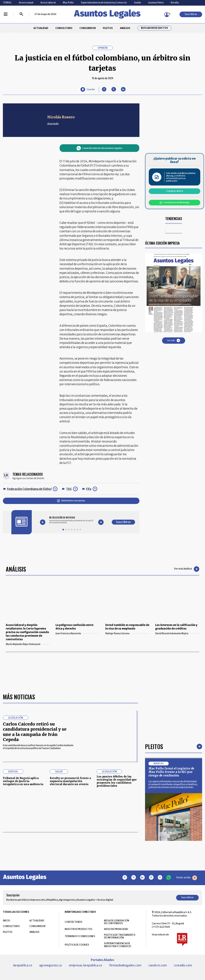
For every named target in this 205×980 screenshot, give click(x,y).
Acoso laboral (48, 3)
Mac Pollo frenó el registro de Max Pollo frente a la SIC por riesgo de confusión (171, 772)
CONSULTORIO (64, 28)
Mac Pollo (68, 3)
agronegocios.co (51, 965)
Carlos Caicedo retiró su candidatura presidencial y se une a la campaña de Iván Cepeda (35, 732)
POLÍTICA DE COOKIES (77, 945)
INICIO (6, 921)
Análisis (16, 569)
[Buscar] (21, 14)
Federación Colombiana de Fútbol (29, 489)
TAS (69, 489)
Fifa (89, 489)
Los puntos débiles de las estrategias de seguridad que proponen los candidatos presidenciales (117, 781)
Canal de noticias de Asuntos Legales (99, 148)
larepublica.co (23, 965)
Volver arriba (187, 878)
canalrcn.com (158, 965)
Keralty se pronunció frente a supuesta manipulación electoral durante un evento (70, 781)
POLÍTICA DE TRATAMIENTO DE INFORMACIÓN (120, 936)
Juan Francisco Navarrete (78, 633)
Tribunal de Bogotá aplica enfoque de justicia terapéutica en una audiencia (23, 781)
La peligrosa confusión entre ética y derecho (74, 627)
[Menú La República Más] (6, 14)
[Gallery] (72, 520)
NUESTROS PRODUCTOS (78, 929)
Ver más (174, 340)
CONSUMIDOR (88, 28)
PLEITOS (108, 28)
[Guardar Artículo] (88, 90)
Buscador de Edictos (154, 28)
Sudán (137, 3)
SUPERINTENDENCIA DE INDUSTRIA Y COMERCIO (118, 945)
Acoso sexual (26, 3)
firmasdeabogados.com (125, 965)
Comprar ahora (174, 191)
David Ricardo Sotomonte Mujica (177, 633)
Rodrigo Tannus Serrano (127, 633)
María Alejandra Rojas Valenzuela (28, 644)
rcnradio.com (183, 965)
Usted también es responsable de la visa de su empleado (127, 627)
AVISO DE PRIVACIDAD (116, 929)
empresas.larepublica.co (86, 965)
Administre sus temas (71, 501)
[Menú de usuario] (167, 14)
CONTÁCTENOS (74, 922)
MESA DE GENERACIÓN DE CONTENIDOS (117, 922)
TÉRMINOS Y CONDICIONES (80, 936)
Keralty (175, 3)
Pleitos (154, 746)
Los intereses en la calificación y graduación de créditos (176, 627)
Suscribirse (191, 14)
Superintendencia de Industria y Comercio (104, 3)
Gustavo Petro (156, 3)
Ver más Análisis (187, 569)
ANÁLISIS (125, 28)
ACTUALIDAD (41, 28)
